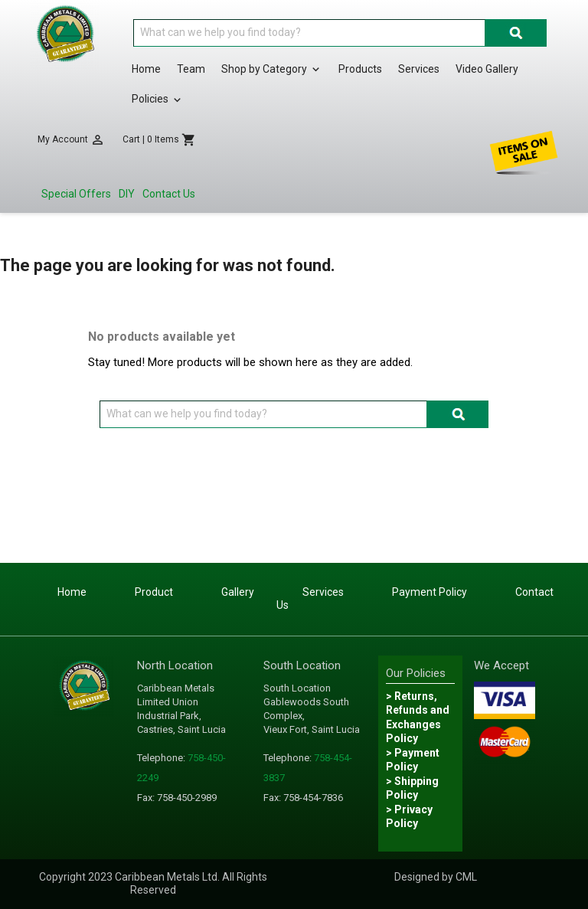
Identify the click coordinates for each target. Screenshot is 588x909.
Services (419, 69)
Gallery (238, 592)
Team (191, 69)
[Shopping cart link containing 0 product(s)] (159, 140)
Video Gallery (487, 69)
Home (146, 69)
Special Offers (76, 194)
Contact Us (169, 194)
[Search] (309, 33)
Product (154, 592)
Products (360, 69)
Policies (158, 100)
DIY (127, 194)
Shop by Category (272, 70)
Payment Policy (430, 592)
